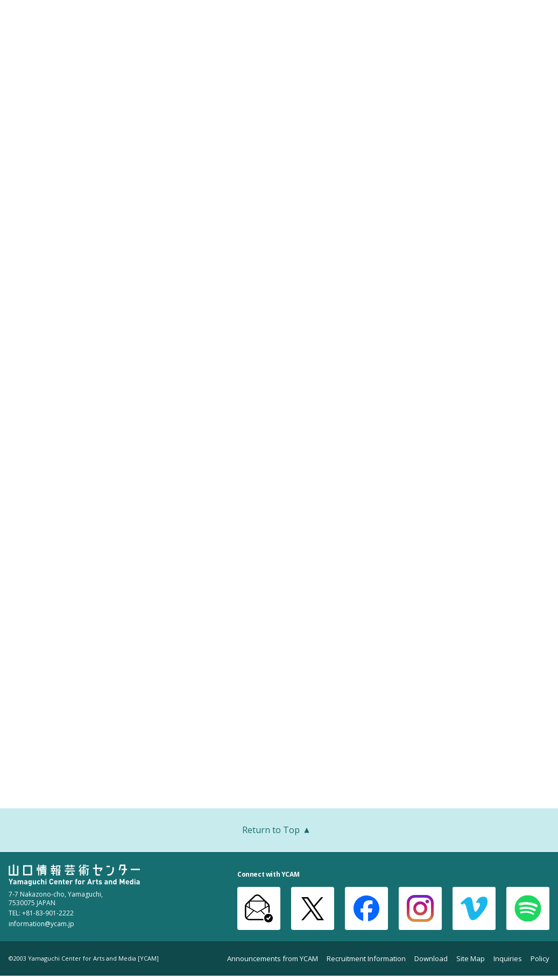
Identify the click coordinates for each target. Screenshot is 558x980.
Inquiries (508, 959)
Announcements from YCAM (273, 959)
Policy (540, 959)
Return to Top (279, 831)
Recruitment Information (366, 959)
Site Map (471, 959)
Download (431, 959)
